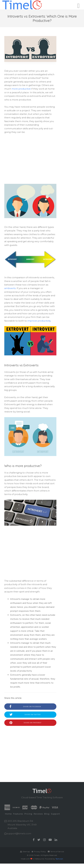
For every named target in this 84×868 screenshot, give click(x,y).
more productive (21, 89)
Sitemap (25, 852)
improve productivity (39, 321)
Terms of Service (56, 852)
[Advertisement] (30, 159)
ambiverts (10, 288)
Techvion (59, 859)
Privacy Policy (39, 852)
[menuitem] (8, 814)
